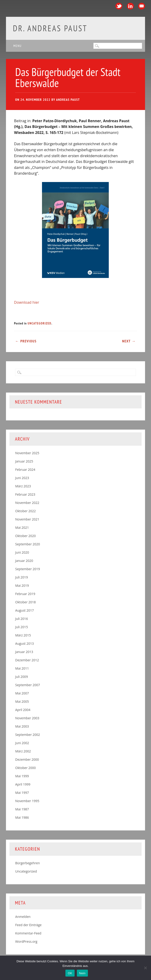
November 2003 (27, 718)
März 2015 (23, 635)
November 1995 (27, 801)
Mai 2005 (22, 701)
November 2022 (27, 503)
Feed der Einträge (28, 925)
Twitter (119, 6)
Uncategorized (39, 323)
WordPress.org (26, 941)
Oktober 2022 (25, 511)
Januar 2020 (24, 561)
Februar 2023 (25, 494)
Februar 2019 (25, 594)
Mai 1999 (22, 776)
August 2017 (24, 610)
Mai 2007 (22, 693)
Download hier (27, 302)
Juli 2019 (21, 577)
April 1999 (23, 784)
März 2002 (23, 751)
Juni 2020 (22, 552)
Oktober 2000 (25, 768)
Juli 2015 (21, 627)
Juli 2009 (21, 677)
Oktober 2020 (25, 536)
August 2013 (24, 643)
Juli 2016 (21, 619)
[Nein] (145, 968)
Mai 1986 (22, 817)
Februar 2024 (25, 470)
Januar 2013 (24, 652)
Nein (82, 973)
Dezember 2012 (27, 660)
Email (142, 6)
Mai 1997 (22, 793)
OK (70, 973)
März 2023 (23, 486)
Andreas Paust (68, 100)
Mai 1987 (22, 809)
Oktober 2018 (25, 602)
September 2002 (28, 735)
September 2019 (28, 569)
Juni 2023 (22, 478)
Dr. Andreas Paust (50, 28)
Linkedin (130, 6)
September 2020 (28, 544)
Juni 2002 (22, 743)
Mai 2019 (22, 585)
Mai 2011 (22, 668)
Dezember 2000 (27, 759)
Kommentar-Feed (28, 933)
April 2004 (23, 710)
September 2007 (28, 685)
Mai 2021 (22, 528)
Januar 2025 (24, 461)
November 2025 (27, 453)
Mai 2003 (22, 726)
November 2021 (27, 519)
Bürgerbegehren (27, 863)
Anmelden (23, 917)
